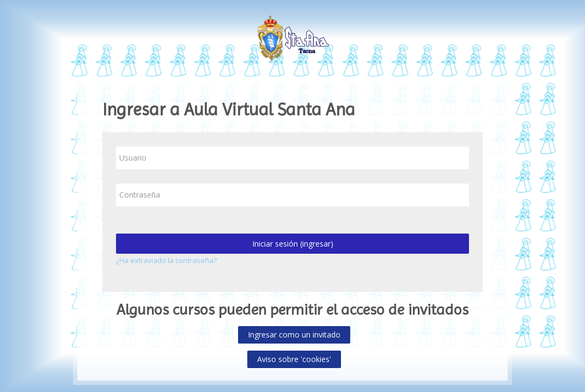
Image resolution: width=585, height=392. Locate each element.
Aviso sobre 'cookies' (294, 359)
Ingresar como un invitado (294, 335)
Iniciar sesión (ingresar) (293, 244)
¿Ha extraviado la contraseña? (166, 260)
